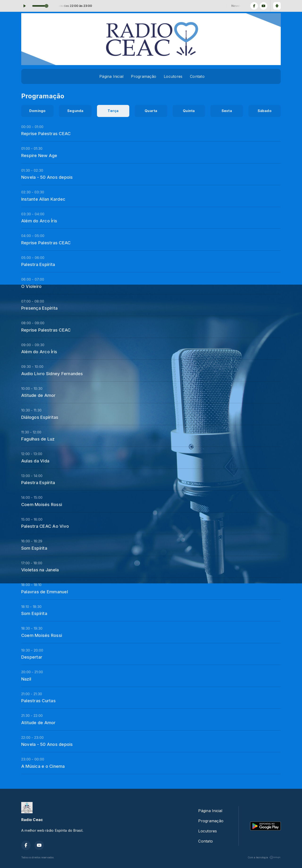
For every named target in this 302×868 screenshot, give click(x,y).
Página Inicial (111, 76)
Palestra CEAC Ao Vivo (45, 526)
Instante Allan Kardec (43, 199)
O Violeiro (31, 286)
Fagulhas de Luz (38, 439)
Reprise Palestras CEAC (46, 133)
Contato (197, 76)
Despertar (32, 657)
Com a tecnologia (264, 857)
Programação (144, 76)
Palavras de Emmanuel (45, 592)
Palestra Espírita (38, 264)
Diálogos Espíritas (40, 417)
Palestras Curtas (38, 701)
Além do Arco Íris (39, 221)
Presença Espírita (39, 308)
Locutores (173, 76)
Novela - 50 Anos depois (47, 177)
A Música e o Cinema (43, 766)
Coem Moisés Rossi (42, 504)
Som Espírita (34, 548)
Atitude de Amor (38, 395)
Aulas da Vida (35, 461)
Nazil (26, 679)
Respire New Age (39, 155)
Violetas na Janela (40, 570)
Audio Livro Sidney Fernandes (52, 374)
